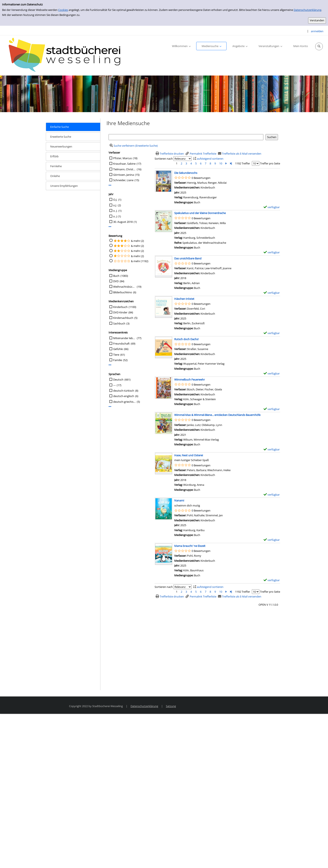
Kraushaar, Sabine (124, 164)
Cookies (63, 10)
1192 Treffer (243, 163)
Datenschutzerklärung (307, 10)
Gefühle (118, 349)
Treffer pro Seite (270, 163)
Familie (118, 360)
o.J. (115, 205)
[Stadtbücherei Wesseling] (67, 55)
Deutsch (118, 380)
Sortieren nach (164, 159)
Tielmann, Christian (124, 169)
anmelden (317, 31)
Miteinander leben (124, 338)
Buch (116, 276)
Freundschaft (121, 344)
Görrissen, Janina (124, 175)
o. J (115, 216)
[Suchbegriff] (186, 137)
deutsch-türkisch (124, 391)
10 (221, 163)
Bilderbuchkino (123, 292)
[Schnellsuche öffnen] (319, 46)
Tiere (116, 355)
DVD (116, 281)
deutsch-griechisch (124, 402)
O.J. (115, 200)
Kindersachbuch (123, 318)
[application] (181, 46)
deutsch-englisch (124, 396)
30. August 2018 (123, 222)
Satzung (171, 706)
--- (114, 385)
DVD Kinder (120, 312)
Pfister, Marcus (122, 158)
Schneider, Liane (123, 180)
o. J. (115, 211)
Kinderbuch (120, 307)
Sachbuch (119, 323)
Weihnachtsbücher (124, 287)
